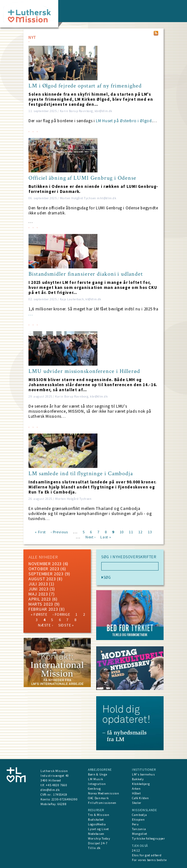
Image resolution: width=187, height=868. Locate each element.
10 (122, 532)
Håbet (136, 793)
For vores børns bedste (149, 860)
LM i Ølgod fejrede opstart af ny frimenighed (85, 86)
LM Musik (95, 779)
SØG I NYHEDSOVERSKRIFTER (129, 557)
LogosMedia (97, 824)
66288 (62, 804)
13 (150, 532)
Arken (136, 789)
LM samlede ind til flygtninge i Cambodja (81, 474)
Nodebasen (96, 834)
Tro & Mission (99, 815)
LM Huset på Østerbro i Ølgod (124, 121)
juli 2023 (38, 584)
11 (131, 532)
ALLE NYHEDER (43, 557)
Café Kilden (140, 798)
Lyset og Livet (99, 829)
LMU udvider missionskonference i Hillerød (84, 371)
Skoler (137, 803)
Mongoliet (140, 834)
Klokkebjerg (141, 784)
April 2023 (40, 599)
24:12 (136, 850)
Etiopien (138, 820)
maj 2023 (38, 594)
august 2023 (42, 579)
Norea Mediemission (104, 793)
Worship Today (99, 838)
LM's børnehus (143, 774)
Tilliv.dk (94, 848)
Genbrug (94, 789)
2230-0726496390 (65, 799)
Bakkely (138, 779)
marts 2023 (41, 604)
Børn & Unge (97, 774)
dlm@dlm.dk (50, 790)
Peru (135, 824)
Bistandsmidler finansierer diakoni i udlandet (86, 274)
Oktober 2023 (44, 569)
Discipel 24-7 (98, 843)
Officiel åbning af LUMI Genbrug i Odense (82, 178)
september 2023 (46, 574)
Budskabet (96, 820)
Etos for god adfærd (147, 855)
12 (140, 532)
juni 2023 (38, 589)
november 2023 (45, 564)
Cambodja (139, 815)
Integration (97, 784)
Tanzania (139, 829)
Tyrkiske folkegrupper (149, 838)
